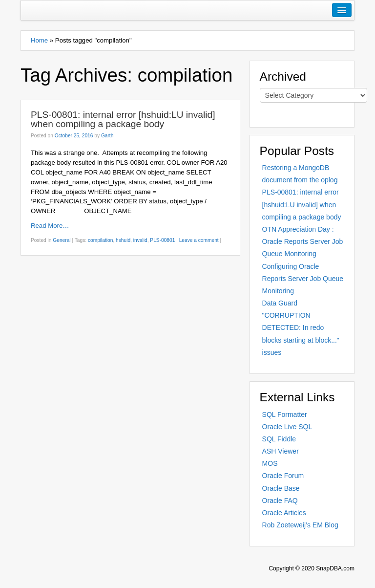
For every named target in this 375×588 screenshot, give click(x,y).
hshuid (123, 240)
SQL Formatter (285, 414)
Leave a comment (199, 240)
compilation (101, 240)
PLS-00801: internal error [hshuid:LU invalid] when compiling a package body (123, 119)
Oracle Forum (283, 476)
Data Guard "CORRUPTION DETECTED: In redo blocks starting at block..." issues (301, 328)
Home (39, 40)
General (62, 240)
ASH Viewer (281, 451)
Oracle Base (281, 488)
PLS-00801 (162, 240)
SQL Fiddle (279, 439)
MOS (270, 463)
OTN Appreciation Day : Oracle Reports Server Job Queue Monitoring (303, 241)
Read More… (50, 226)
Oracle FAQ (280, 501)
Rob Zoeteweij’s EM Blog (300, 525)
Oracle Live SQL (287, 427)
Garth (107, 136)
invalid (140, 240)
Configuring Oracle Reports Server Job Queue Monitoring (303, 279)
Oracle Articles (284, 513)
